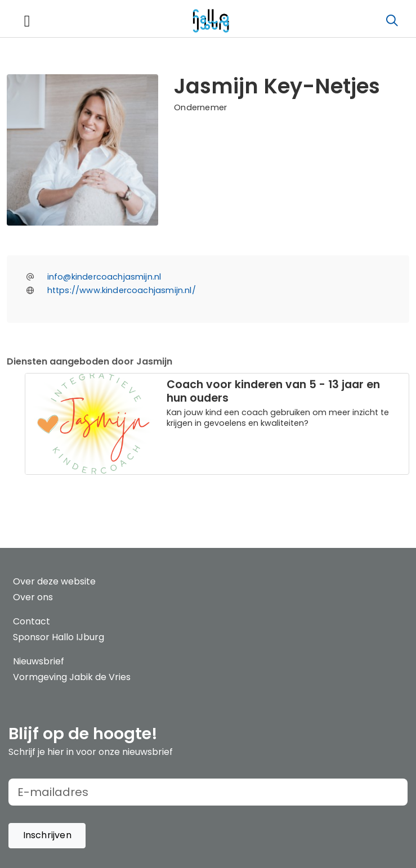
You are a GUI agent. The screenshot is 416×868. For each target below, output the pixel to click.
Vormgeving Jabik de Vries (72, 677)
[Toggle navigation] (27, 21)
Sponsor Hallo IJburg (59, 637)
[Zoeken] (392, 21)
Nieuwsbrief (39, 661)
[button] (47, 836)
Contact (32, 621)
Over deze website (54, 581)
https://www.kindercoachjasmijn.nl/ (122, 290)
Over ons (33, 597)
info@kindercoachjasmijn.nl (104, 277)
